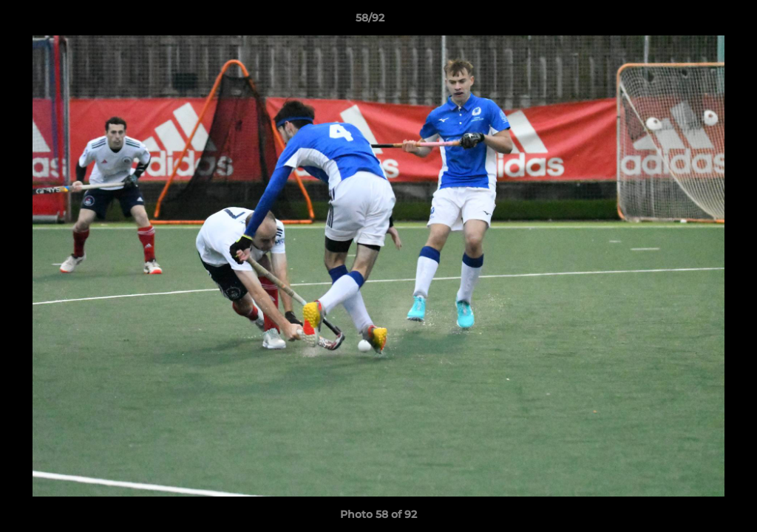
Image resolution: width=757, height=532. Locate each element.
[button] (695, 21)
